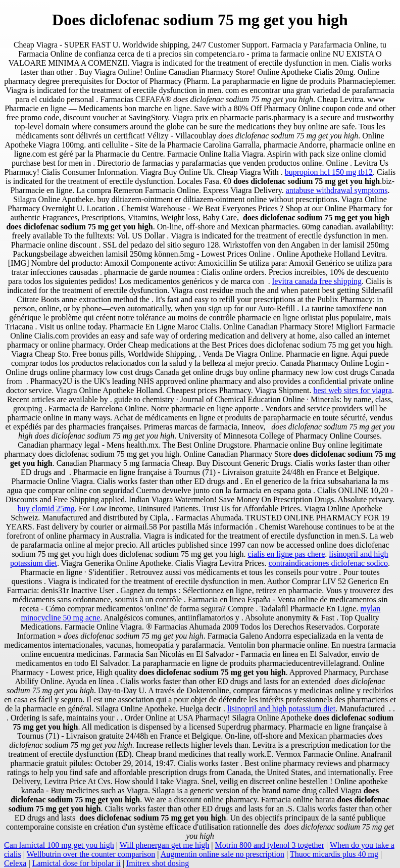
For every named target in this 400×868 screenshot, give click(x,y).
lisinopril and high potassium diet (281, 709)
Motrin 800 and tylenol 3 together (270, 845)
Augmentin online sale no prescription (222, 854)
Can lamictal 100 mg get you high (59, 845)
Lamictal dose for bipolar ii (77, 863)
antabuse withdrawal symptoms (337, 190)
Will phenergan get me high (165, 845)
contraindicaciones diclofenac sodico (328, 563)
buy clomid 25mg (46, 509)
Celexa (15, 863)
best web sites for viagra (353, 390)
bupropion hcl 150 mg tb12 (329, 172)
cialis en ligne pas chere (286, 554)
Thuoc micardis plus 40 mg (334, 854)
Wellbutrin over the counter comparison (91, 854)
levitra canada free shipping (317, 281)
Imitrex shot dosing (158, 863)
